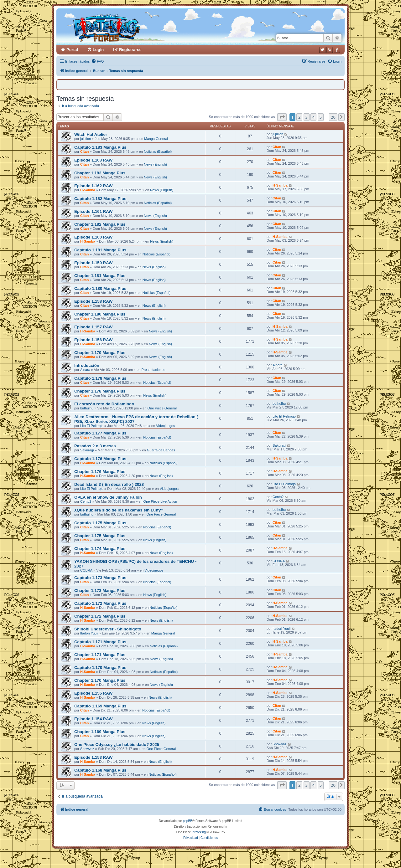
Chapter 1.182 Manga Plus (100, 224)
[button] (282, 117)
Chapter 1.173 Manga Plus (100, 591)
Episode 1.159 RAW (93, 263)
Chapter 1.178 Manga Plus (100, 391)
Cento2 (86, 501)
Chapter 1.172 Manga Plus (100, 616)
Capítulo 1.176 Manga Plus (100, 459)
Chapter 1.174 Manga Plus (100, 549)
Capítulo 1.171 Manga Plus (100, 642)
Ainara (85, 370)
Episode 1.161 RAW (93, 211)
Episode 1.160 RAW (93, 237)
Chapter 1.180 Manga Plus (100, 314)
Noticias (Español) (158, 152)
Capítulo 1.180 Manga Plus (100, 288)
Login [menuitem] (98, 50)
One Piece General (162, 408)
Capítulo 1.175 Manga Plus (100, 523)
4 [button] (313, 117)
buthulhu (87, 408)
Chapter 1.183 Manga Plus (100, 173)
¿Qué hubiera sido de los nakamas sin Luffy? (119, 510)
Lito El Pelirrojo (92, 426)
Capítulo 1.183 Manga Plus (100, 147)
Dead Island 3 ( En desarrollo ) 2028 (109, 484)
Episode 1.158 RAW (93, 301)
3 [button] (307, 117)
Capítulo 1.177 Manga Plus (100, 433)
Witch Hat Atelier (91, 134)
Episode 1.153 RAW (93, 757)
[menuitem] (97, 61)
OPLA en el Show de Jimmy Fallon (108, 497)
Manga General (156, 139)
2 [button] (299, 117)
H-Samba (88, 190)
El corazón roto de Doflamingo (104, 404)
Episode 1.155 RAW (93, 693)
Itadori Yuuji (89, 633)
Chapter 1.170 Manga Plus (100, 680)
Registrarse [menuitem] (130, 50)
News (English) (155, 164)
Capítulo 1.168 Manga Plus (100, 770)
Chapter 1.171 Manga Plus (100, 655)
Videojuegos (165, 426)
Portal (72, 50)
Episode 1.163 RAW (93, 160)
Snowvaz (87, 749)
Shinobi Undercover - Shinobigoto (108, 629)
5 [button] (321, 117)
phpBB (188, 821)
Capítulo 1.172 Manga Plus (100, 603)
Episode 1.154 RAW (93, 719)
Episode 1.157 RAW (93, 327)
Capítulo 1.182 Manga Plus (100, 199)
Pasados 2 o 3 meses (95, 446)
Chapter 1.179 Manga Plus (100, 353)
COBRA (86, 570)
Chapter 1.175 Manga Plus (100, 536)
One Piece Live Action (160, 501)
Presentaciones (153, 370)
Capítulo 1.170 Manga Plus (100, 668)
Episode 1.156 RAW (93, 340)
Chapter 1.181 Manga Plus (100, 276)
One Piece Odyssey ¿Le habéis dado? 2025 (117, 745)
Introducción (87, 365)
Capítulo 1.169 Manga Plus (100, 706)
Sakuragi (87, 450)
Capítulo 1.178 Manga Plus (100, 378)
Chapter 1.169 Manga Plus (100, 732)
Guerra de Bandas (161, 450)
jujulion (86, 139)
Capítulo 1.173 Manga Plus (100, 578)
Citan (85, 152)
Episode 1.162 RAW (93, 186)
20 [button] (333, 117)
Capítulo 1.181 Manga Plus (100, 250)
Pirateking (199, 832)
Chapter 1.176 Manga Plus (100, 472)
